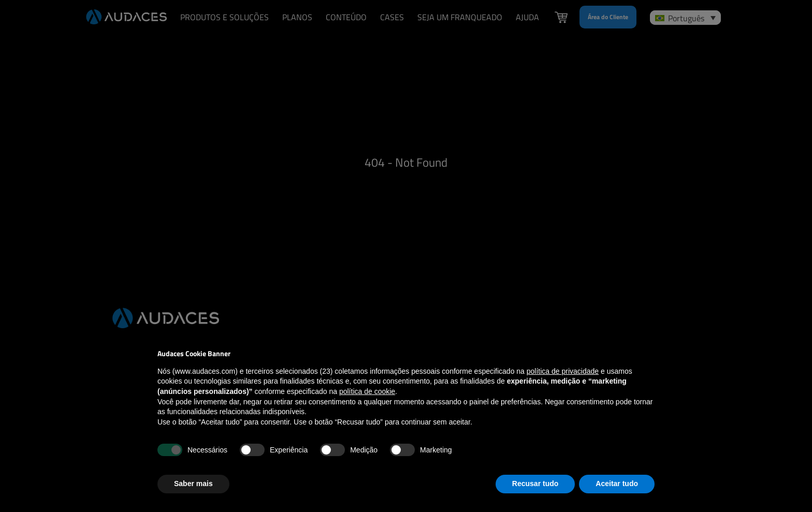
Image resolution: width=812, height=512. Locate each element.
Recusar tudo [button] (535, 484)
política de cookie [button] (367, 391)
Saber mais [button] (193, 484)
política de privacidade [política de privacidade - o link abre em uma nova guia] (563, 371)
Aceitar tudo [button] (617, 484)
